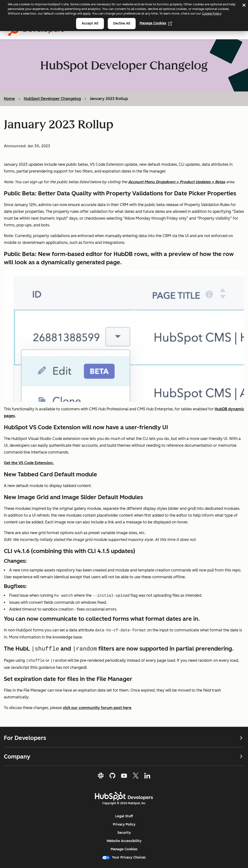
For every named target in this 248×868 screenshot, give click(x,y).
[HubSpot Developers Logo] (124, 796)
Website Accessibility (124, 841)
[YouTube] (124, 776)
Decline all (122, 23)
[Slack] (101, 776)
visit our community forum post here (97, 707)
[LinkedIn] (147, 776)
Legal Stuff (124, 816)
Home (9, 99)
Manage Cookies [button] (124, 849)
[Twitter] (136, 776)
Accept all (90, 23)
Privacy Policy (124, 824)
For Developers (124, 738)
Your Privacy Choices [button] (124, 857)
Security (124, 833)
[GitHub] (112, 776)
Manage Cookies (156, 23)
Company (124, 756)
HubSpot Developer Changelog (52, 99)
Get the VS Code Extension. (29, 463)
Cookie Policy (212, 13)
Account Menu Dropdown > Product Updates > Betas (177, 182)
